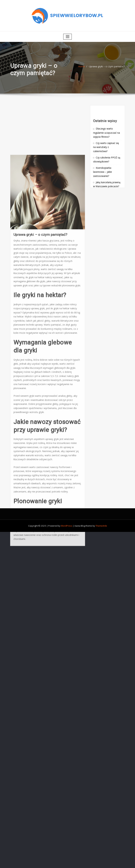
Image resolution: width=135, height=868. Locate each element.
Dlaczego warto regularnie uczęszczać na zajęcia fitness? (106, 144)
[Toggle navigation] (67, 37)
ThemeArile (101, 526)
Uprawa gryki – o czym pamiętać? (107, 69)
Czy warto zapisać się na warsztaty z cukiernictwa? (106, 159)
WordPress (67, 526)
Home (82, 69)
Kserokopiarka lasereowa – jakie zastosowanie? (102, 184)
